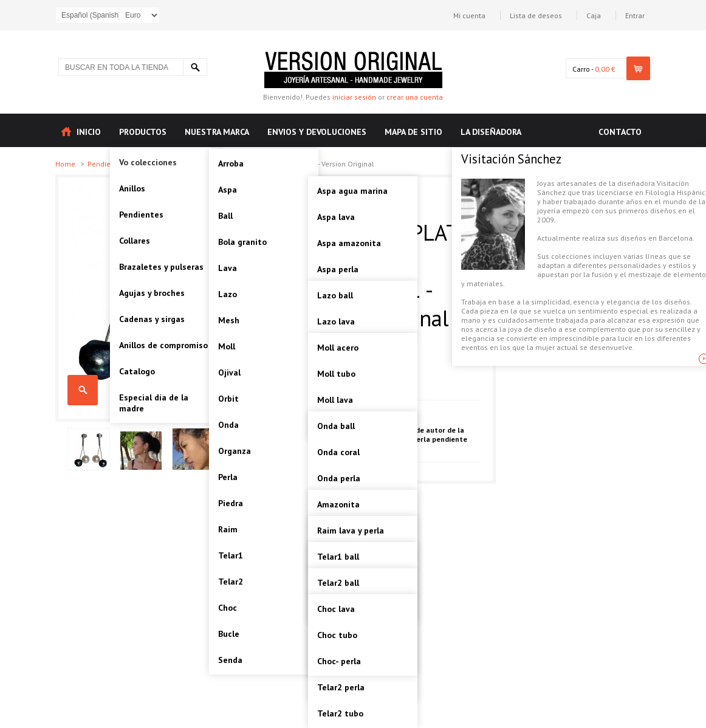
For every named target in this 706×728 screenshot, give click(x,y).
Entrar (635, 15)
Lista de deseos (536, 15)
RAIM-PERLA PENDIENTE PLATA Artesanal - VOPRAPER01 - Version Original (83, 390)
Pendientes (107, 164)
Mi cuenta (469, 15)
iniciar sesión (354, 97)
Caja (594, 15)
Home (66, 164)
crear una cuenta (415, 97)
